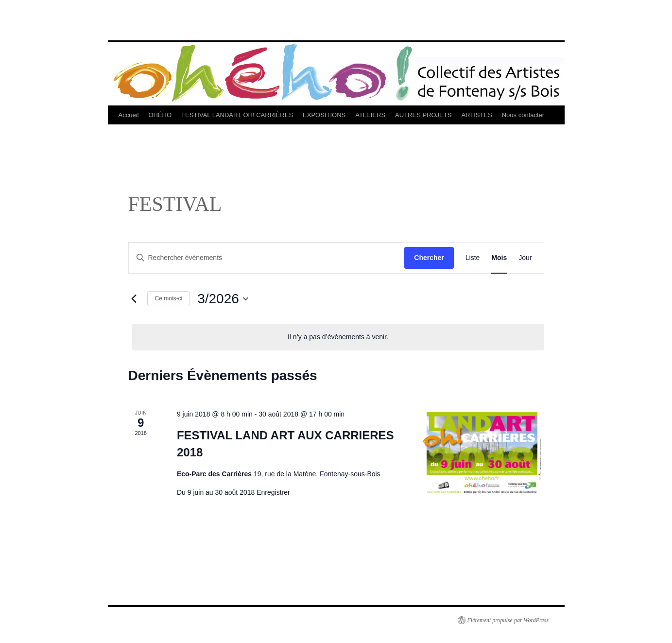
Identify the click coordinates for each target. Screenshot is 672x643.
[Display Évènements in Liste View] (473, 258)
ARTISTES (476, 115)
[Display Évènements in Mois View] (499, 258)
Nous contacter (523, 115)
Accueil (129, 115)
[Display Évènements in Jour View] (525, 258)
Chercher (429, 258)
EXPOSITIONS (324, 115)
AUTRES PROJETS (423, 115)
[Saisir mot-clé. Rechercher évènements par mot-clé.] (267, 258)
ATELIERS (370, 115)
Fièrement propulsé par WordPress (508, 620)
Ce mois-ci (169, 298)
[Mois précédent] (134, 299)
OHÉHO (160, 115)
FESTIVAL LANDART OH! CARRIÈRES (237, 115)
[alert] (338, 337)
